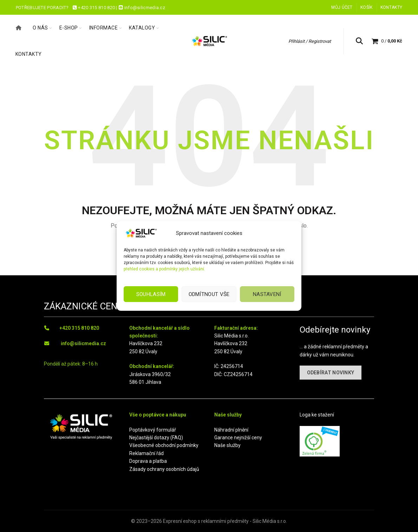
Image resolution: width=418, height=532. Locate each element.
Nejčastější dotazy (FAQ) (156, 438)
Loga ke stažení (317, 415)
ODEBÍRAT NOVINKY (331, 373)
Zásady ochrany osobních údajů (164, 469)
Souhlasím (151, 294)
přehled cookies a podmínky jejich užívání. (164, 269)
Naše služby (227, 445)
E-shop (69, 28)
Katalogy (142, 28)
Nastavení (267, 294)
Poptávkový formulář (153, 430)
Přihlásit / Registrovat (310, 41)
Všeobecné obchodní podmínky (164, 445)
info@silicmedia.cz (83, 343)
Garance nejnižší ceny (238, 438)
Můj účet (342, 7)
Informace (104, 28)
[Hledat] (359, 41)
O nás (40, 28)
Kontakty (391, 7)
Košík (367, 7)
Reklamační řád (146, 453)
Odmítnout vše (209, 294)
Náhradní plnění (231, 430)
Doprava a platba (148, 461)
